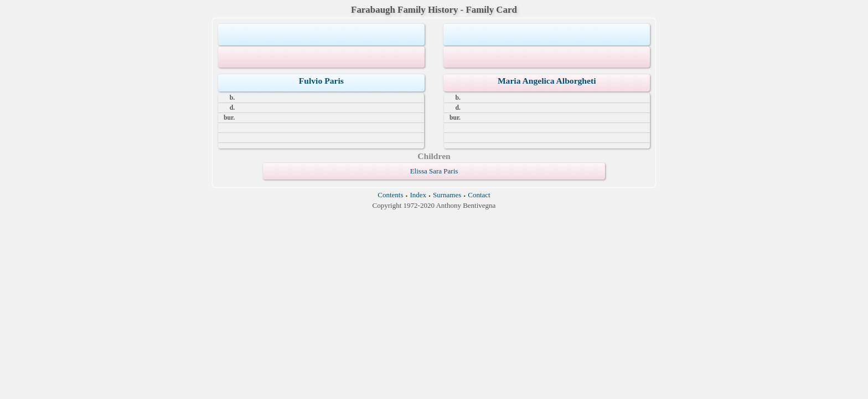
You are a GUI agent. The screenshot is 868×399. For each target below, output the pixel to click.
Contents (390, 195)
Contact (479, 195)
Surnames (447, 195)
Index (418, 195)
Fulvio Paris (321, 81)
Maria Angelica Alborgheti (547, 81)
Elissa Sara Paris (434, 171)
